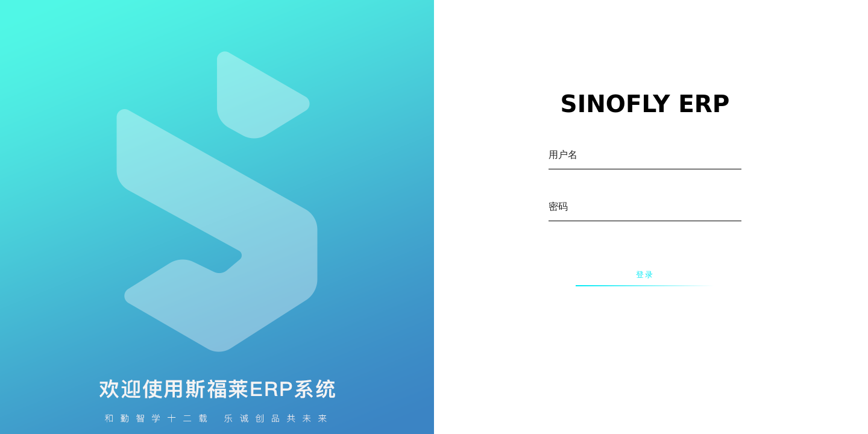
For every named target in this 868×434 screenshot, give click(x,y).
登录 (645, 275)
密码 (558, 206)
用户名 (563, 155)
